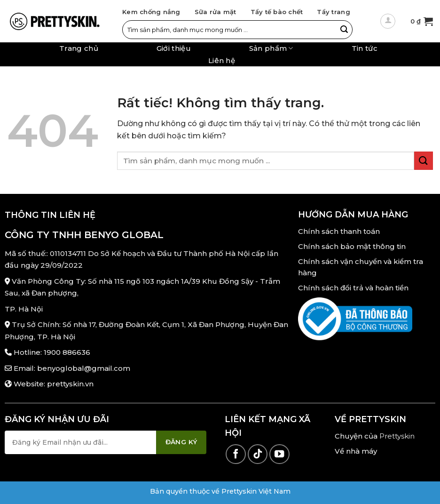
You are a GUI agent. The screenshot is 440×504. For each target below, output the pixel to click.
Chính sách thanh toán (339, 231)
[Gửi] (344, 30)
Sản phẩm (271, 48)
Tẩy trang (333, 12)
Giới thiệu (174, 48)
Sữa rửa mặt (216, 12)
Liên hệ (222, 61)
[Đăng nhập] (388, 21)
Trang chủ (79, 48)
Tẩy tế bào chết (277, 12)
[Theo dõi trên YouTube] (279, 454)
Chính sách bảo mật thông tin (352, 246)
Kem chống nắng (151, 12)
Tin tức (365, 48)
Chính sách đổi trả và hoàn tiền (353, 288)
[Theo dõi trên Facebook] (236, 454)
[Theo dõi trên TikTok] (258, 454)
